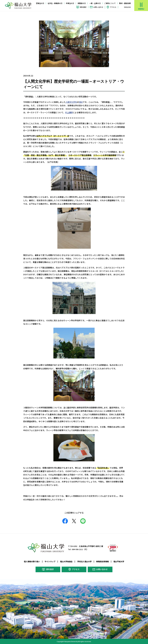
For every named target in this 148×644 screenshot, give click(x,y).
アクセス (113, 7)
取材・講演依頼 (125, 3)
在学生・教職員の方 (55, 3)
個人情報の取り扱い (32, 561)
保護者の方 (82, 3)
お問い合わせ (98, 7)
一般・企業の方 (95, 3)
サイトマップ (50, 561)
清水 (81, 102)
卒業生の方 (70, 3)
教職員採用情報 (102, 561)
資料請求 (83, 7)
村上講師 (69, 112)
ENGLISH (127, 7)
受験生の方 (40, 3)
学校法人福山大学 (84, 561)
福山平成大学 (119, 561)
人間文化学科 (71, 102)
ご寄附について (110, 3)
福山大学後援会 (66, 561)
